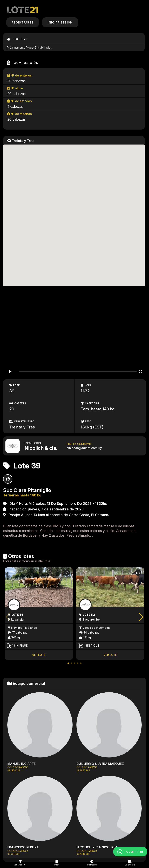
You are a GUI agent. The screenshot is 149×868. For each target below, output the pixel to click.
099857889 (83, 770)
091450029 (14, 770)
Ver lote (39, 655)
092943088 (83, 854)
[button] (68, 663)
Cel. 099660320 (79, 444)
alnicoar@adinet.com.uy (84, 448)
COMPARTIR (130, 852)
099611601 (13, 854)
